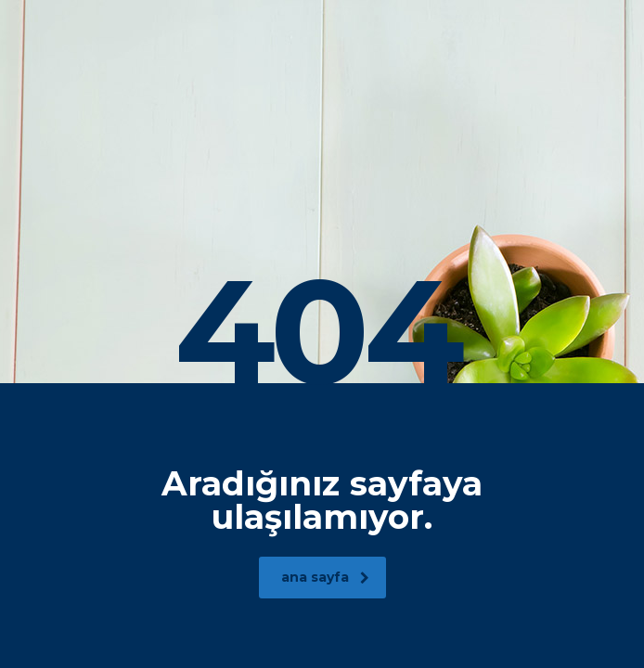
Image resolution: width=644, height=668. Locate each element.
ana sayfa (325, 577)
